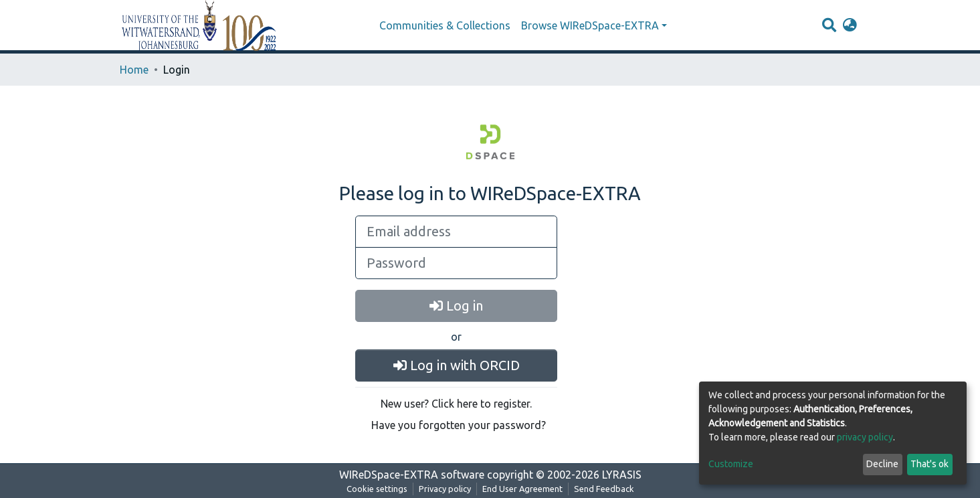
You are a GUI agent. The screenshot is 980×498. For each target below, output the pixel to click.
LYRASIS (622, 475)
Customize (731, 464)
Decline (882, 464)
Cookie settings (377, 489)
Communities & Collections (445, 25)
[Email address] (456, 232)
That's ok (929, 464)
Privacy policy (445, 489)
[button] (850, 25)
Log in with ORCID (457, 365)
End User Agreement (522, 489)
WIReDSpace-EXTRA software (412, 475)
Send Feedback (604, 489)
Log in (456, 306)
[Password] (456, 263)
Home (134, 70)
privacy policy (865, 437)
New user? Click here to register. (456, 404)
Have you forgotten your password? (459, 425)
